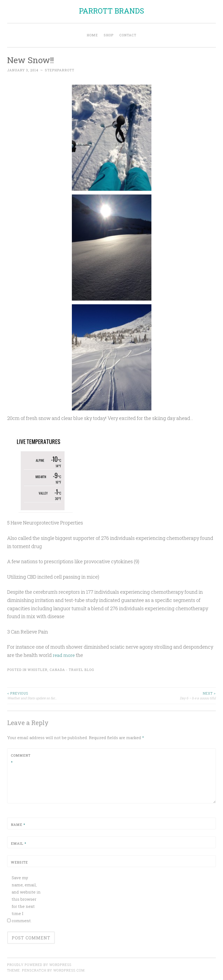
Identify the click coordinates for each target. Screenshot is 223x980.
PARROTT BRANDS (112, 11)
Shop (109, 35)
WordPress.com (69, 970)
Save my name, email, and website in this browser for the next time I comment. (26, 899)
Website (19, 862)
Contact (128, 35)
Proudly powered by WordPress (39, 965)
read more (64, 655)
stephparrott (60, 70)
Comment (21, 759)
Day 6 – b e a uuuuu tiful (164, 695)
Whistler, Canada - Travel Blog (61, 669)
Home (92, 35)
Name (18, 825)
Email (19, 843)
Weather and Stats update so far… (59, 695)
